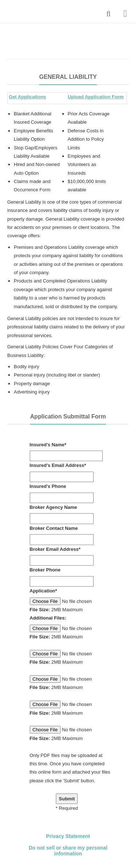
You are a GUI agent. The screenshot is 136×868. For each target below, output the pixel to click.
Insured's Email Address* (58, 465)
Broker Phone (45, 570)
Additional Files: (48, 618)
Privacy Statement (68, 836)
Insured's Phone (48, 486)
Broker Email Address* (55, 549)
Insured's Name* (48, 445)
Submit (67, 799)
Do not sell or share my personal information (68, 851)
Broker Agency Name (53, 507)
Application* (44, 591)
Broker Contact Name (54, 528)
